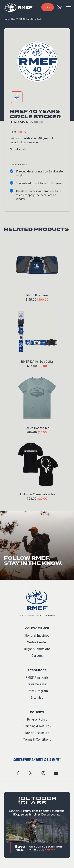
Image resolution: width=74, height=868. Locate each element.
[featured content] (37, 825)
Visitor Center (37, 643)
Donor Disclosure (37, 733)
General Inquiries (37, 636)
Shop (13, 19)
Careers (37, 656)
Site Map (37, 698)
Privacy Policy (37, 720)
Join (48, 7)
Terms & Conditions (37, 740)
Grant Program (37, 691)
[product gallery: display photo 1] (17, 97)
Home (6, 19)
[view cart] (60, 7)
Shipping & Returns (37, 726)
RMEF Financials (37, 678)
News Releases (37, 685)
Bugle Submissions (37, 649)
